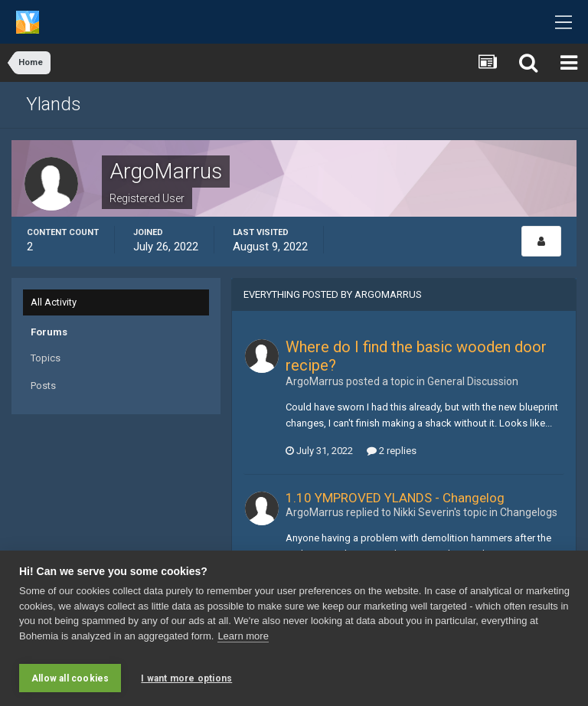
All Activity (54, 302)
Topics (46, 358)
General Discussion (473, 381)
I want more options (186, 678)
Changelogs (529, 512)
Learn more (243, 641)
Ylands (54, 104)
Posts (43, 386)
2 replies (392, 451)
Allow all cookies (70, 678)
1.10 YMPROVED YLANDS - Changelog (395, 498)
